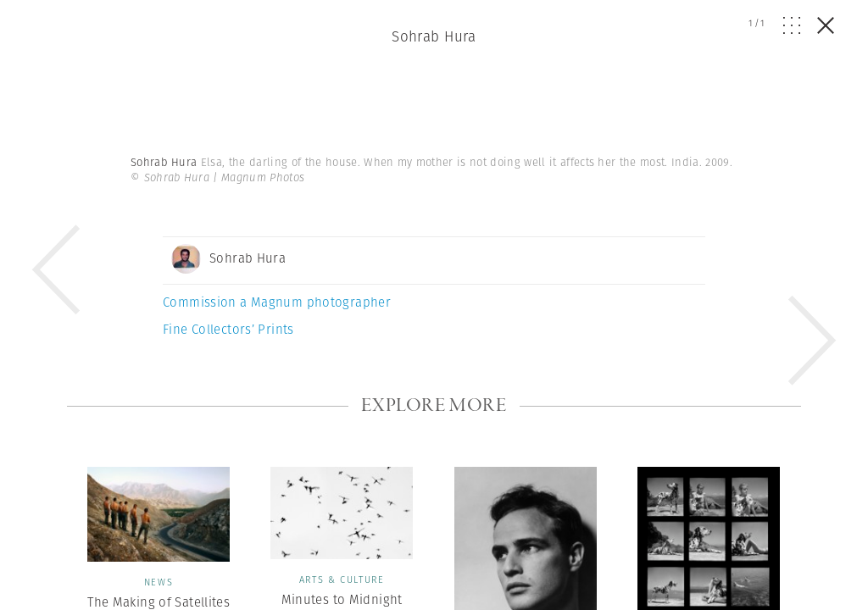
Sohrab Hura (434, 36)
